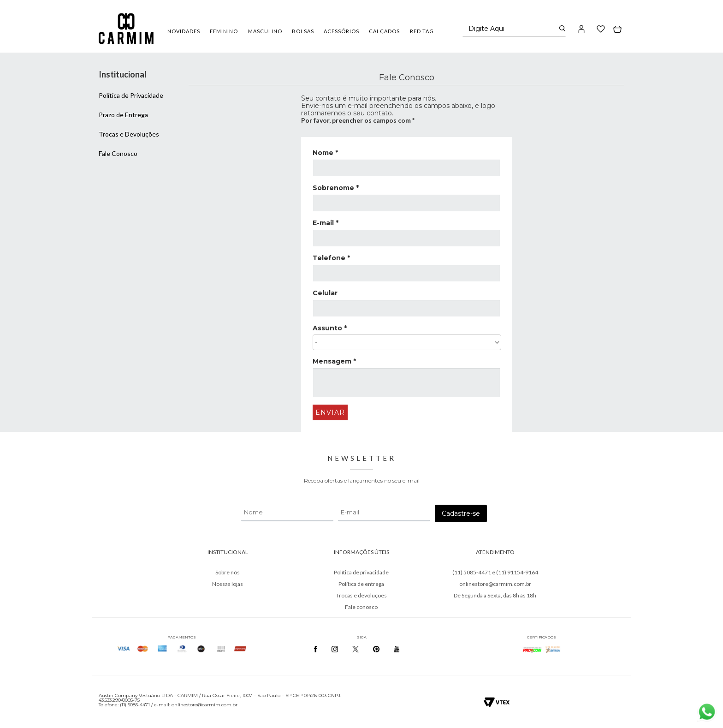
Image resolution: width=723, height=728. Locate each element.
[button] (582, 29)
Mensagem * (334, 361)
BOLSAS (303, 31)
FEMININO (224, 31)
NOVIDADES (184, 31)
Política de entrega (361, 584)
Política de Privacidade (131, 95)
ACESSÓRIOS (341, 31)
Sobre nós (228, 572)
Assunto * (330, 328)
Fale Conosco (118, 153)
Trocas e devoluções (361, 595)
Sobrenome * (336, 188)
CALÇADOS (384, 31)
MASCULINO (265, 31)
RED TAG (422, 31)
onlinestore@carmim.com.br (495, 584)
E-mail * (326, 223)
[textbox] (511, 29)
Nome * (325, 153)
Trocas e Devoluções (129, 134)
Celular (325, 293)
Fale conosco (361, 607)
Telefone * (331, 258)
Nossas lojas (228, 584)
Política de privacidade (361, 572)
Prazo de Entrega (123, 115)
